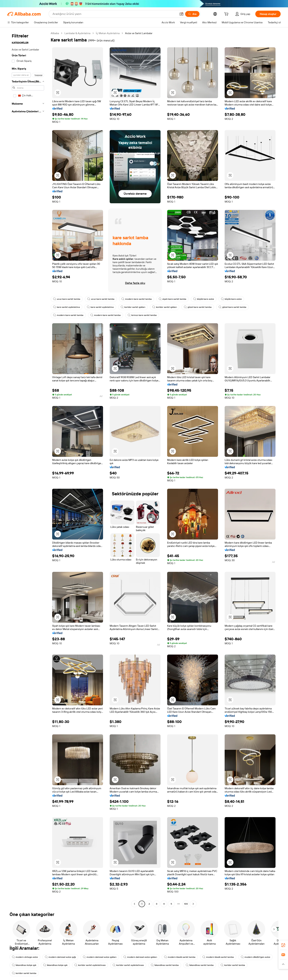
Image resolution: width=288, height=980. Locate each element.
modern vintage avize (25, 957)
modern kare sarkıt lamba (137, 299)
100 (186, 904)
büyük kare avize (204, 299)
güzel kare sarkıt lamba (198, 307)
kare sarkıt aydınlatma (66, 307)
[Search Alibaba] (114, 14)
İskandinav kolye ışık (24, 965)
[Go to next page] (193, 904)
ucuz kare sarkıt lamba (67, 299)
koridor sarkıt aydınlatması (90, 965)
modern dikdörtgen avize (255, 957)
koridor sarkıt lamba (233, 965)
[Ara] (192, 14)
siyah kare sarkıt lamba (172, 299)
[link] (283, 945)
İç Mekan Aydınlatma (108, 33)
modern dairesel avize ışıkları (100, 957)
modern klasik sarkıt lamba (180, 957)
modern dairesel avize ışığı (60, 957)
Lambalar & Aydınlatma (77, 33)
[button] (181, 14)
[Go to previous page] (134, 904)
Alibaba (55, 33)
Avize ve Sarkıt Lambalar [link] (139, 33)
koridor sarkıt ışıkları (133, 307)
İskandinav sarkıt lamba (165, 965)
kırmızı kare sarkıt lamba (142, 315)
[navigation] (28, 469)
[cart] (227, 14)
